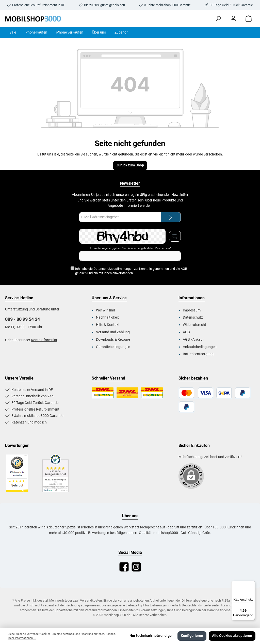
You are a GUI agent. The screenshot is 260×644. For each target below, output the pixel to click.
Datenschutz (193, 317)
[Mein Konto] (233, 19)
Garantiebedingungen (113, 347)
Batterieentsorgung (198, 354)
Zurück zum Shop (130, 165)
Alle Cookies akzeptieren (232, 636)
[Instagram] (136, 567)
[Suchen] (218, 19)
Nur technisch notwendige (151, 636)
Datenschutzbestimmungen (113, 269)
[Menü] (252, 584)
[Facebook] (124, 567)
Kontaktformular (44, 340)
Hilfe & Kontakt (108, 325)
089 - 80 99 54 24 (22, 319)
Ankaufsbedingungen (200, 347)
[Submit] (171, 217)
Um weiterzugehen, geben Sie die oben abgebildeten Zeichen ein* (130, 248)
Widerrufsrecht (194, 325)
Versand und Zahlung (113, 332)
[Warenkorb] (249, 19)
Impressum (192, 310)
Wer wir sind (105, 310)
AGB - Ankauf (193, 340)
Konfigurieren (192, 636)
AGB (184, 269)
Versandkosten (91, 600)
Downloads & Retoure (113, 340)
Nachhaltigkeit (107, 317)
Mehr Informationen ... (22, 638)
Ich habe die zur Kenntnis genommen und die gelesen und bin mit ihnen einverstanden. (131, 271)
